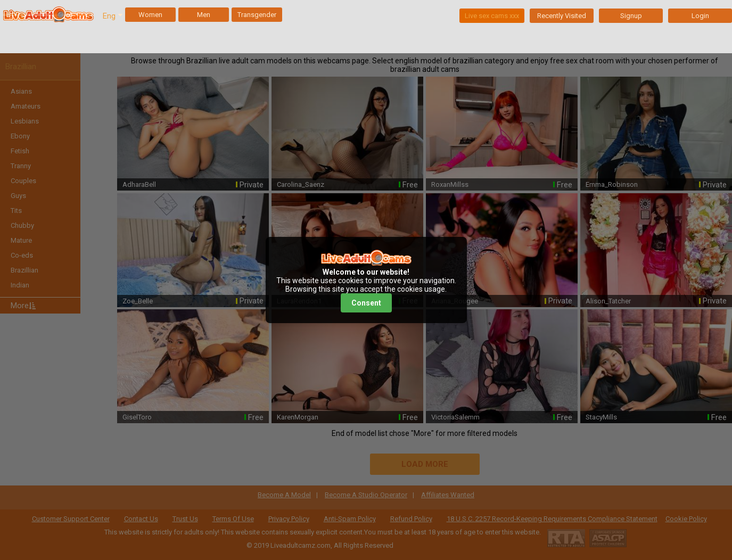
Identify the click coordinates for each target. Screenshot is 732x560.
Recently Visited (562, 16)
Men (204, 15)
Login (700, 16)
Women (150, 15)
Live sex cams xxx (492, 16)
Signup (631, 16)
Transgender (257, 15)
